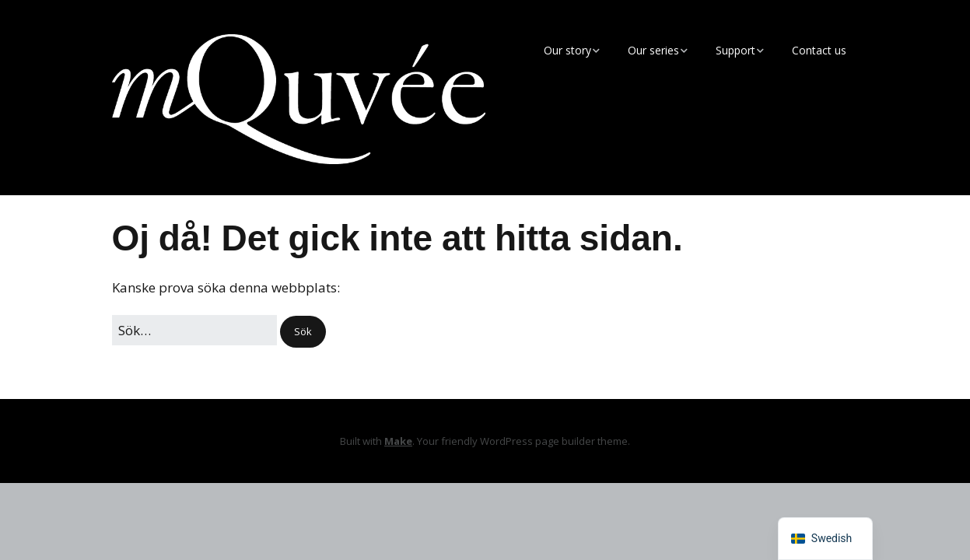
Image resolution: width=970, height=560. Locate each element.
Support (735, 50)
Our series (653, 50)
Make (398, 441)
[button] (303, 332)
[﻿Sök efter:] (194, 330)
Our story (567, 50)
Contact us (819, 50)
